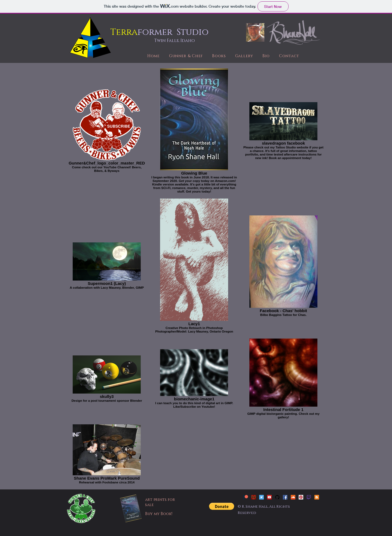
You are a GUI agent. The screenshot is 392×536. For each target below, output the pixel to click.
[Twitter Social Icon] (261, 497)
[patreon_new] (246, 497)
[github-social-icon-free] (277, 497)
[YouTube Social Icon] (269, 497)
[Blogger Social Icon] (317, 497)
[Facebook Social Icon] (285, 497)
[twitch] (309, 497)
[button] (222, 506)
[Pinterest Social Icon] (301, 497)
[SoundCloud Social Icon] (293, 497)
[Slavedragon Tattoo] (254, 497)
